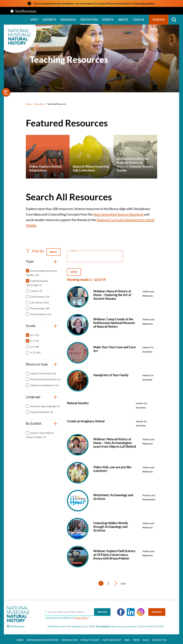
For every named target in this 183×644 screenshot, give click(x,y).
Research (68, 20)
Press (137, 638)
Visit (34, 20)
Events (108, 20)
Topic (30, 261)
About (123, 20)
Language (33, 397)
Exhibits (49, 20)
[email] (77, 610)
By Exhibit (34, 423)
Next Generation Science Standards (118, 214)
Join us (139, 20)
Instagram (139, 610)
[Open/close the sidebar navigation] (6, 92)
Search (174, 20)
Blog (146, 638)
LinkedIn (129, 610)
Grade (31, 326)
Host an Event (112, 638)
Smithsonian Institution (42, 638)
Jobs (127, 638)
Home (29, 104)
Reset (53, 252)
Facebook (120, 610)
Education (89, 20)
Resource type (37, 364)
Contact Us (159, 638)
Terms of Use (70, 638)
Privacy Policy (80, 616)
